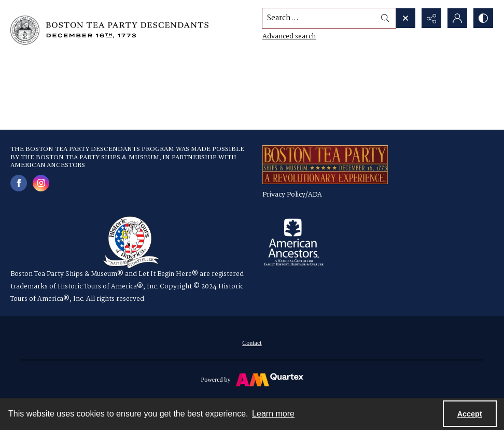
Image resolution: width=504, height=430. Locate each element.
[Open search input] (405, 18)
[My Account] (457, 18)
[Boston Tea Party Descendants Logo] (109, 30)
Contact (252, 343)
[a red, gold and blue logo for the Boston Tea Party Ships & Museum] (325, 165)
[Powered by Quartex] (252, 379)
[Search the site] (319, 18)
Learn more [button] (273, 414)
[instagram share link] (41, 183)
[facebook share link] (19, 183)
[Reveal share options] (431, 18)
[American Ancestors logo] (294, 242)
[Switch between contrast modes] (483, 18)
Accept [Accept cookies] (470, 414)
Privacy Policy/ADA (292, 195)
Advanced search (289, 37)
